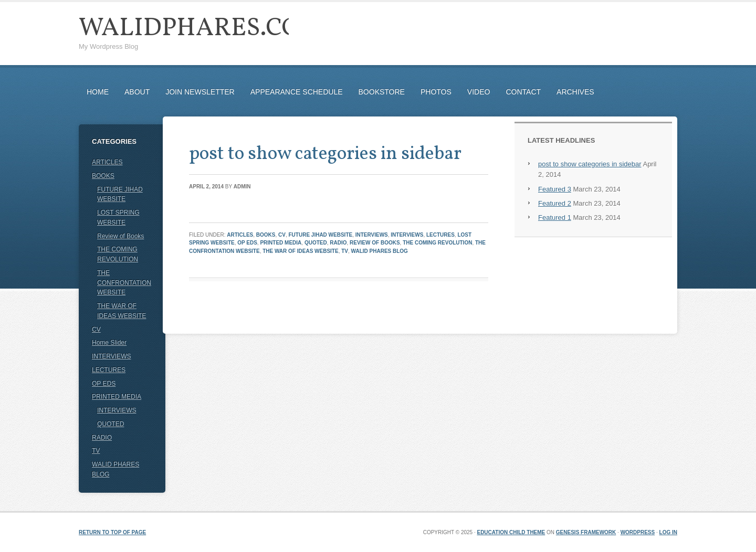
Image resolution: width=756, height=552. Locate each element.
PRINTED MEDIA (281, 243)
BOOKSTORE (382, 92)
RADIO (338, 243)
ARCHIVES (575, 92)
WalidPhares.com (201, 29)
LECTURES (440, 235)
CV (282, 235)
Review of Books (375, 243)
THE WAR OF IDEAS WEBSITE (300, 251)
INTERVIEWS (372, 235)
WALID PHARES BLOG (380, 251)
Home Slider (109, 343)
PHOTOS (436, 92)
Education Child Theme (511, 532)
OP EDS (247, 243)
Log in (668, 532)
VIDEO (479, 92)
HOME (98, 92)
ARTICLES (240, 235)
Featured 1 (555, 217)
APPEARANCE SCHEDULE (297, 92)
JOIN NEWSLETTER (200, 92)
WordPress (638, 532)
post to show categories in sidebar (325, 154)
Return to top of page (112, 532)
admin (242, 187)
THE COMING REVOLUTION (437, 243)
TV (345, 251)
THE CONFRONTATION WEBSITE (124, 283)
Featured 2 (555, 203)
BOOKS (266, 235)
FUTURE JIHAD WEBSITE (321, 235)
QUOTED (316, 243)
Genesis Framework (586, 532)
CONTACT (523, 92)
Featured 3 (555, 189)
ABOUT (137, 92)
